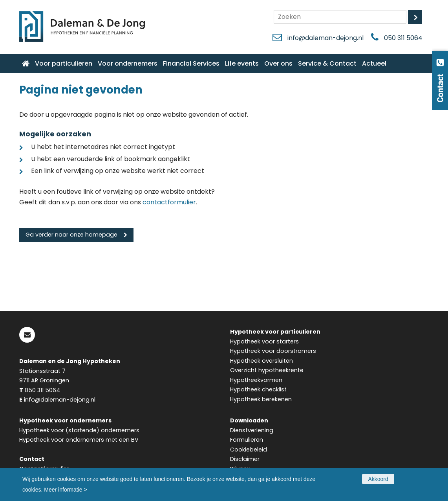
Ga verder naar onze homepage (71, 235)
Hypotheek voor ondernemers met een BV (79, 440)
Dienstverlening (252, 430)
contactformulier (169, 202)
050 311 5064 (403, 38)
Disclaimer (245, 459)
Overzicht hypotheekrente (267, 370)
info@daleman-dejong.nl (325, 38)
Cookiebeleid (249, 450)
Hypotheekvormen (256, 380)
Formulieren (247, 440)
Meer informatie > (65, 490)
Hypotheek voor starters (264, 341)
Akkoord (378, 479)
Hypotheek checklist (258, 389)
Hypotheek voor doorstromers (273, 351)
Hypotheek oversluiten (261, 361)
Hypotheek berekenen (261, 399)
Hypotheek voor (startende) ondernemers (79, 430)
